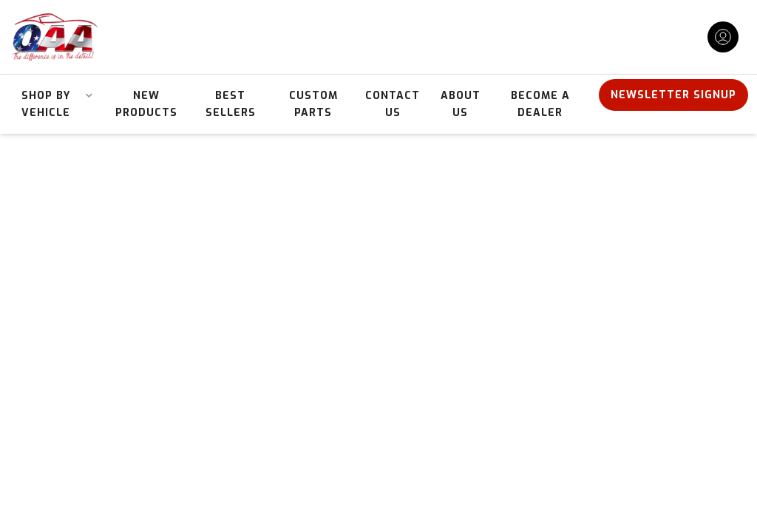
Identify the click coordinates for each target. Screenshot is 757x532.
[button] (51, 104)
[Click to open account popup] (723, 37)
